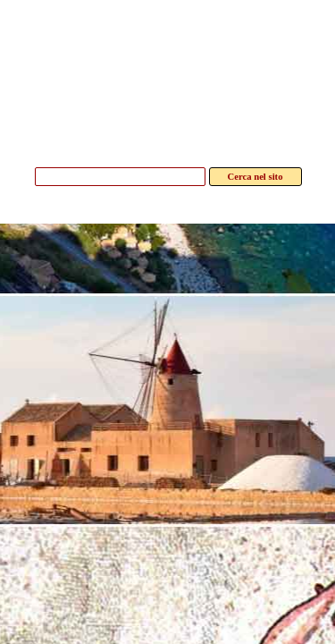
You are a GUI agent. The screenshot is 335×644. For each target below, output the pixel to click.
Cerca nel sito (255, 177)
